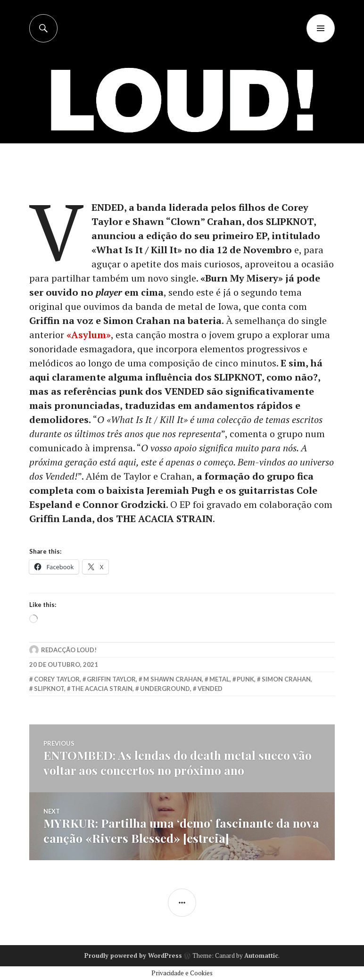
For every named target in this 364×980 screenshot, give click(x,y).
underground (165, 689)
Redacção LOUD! (69, 650)
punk (245, 679)
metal (219, 679)
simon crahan (286, 679)
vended (210, 689)
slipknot (49, 689)
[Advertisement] (183, 113)
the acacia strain (102, 689)
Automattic (261, 955)
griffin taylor (111, 679)
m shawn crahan (173, 679)
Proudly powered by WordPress (133, 955)
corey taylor (57, 679)
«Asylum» (89, 335)
